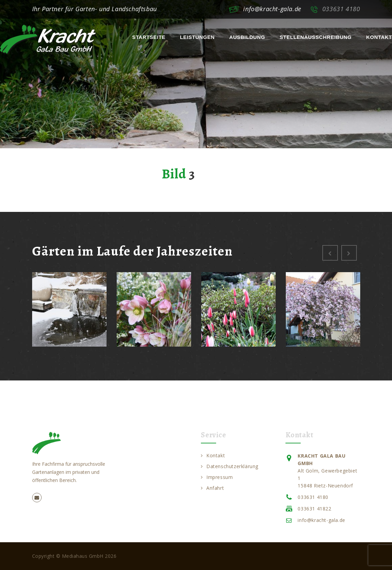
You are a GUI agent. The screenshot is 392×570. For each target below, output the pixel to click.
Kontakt (379, 37)
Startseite (149, 37)
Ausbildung (247, 37)
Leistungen (197, 37)
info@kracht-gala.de (272, 9)
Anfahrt (212, 488)
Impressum (217, 477)
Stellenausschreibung (316, 37)
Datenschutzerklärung (230, 466)
